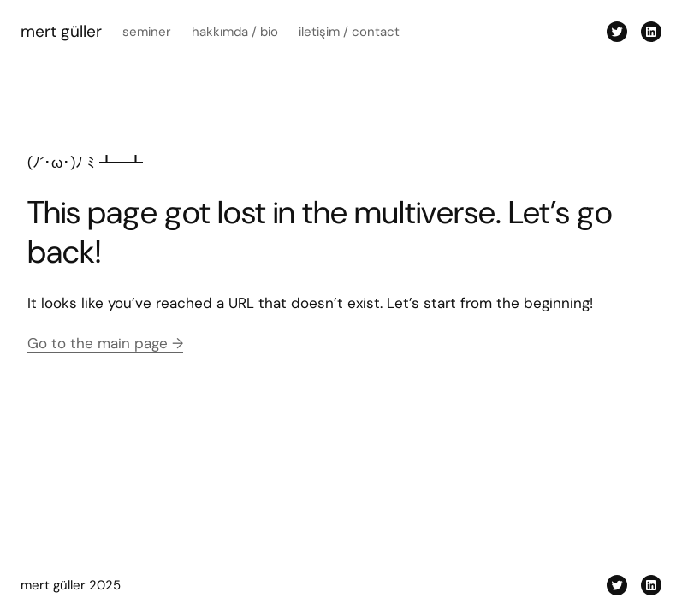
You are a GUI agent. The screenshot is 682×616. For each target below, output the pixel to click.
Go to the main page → (105, 343)
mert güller (61, 31)
